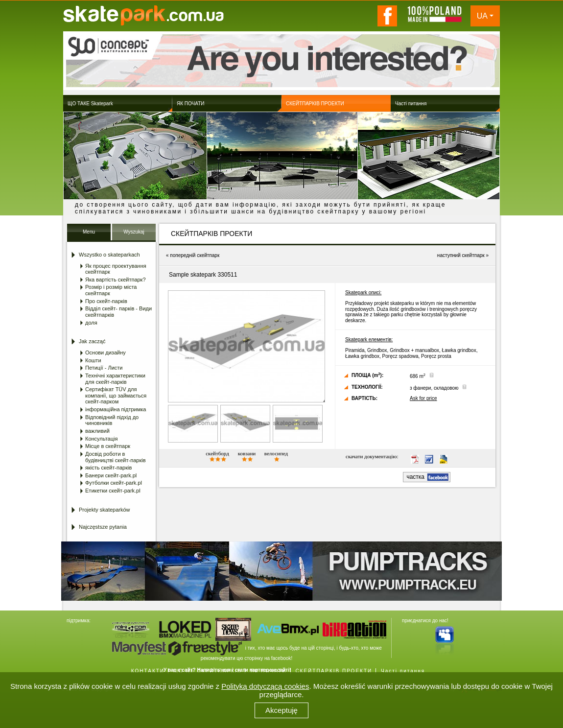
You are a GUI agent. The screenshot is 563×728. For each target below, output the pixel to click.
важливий (97, 431)
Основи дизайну (106, 352)
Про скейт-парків (106, 301)
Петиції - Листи (104, 368)
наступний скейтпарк (461, 255)
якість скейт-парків (108, 468)
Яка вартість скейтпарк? (116, 280)
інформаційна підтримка (116, 409)
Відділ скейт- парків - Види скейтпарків (118, 312)
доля (91, 323)
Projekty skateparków (105, 510)
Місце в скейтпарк (108, 446)
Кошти (93, 360)
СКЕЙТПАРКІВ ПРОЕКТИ (334, 671)
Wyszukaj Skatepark (134, 235)
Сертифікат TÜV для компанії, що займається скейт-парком (116, 395)
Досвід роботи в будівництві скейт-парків (116, 457)
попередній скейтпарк (195, 255)
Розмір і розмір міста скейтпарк (111, 290)
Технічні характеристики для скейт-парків (115, 379)
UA (482, 16)
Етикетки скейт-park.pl (113, 491)
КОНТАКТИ (148, 671)
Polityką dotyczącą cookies (265, 686)
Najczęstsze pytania (103, 527)
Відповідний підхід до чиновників (112, 420)
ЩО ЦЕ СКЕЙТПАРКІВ (208, 671)
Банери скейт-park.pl (111, 475)
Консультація (101, 439)
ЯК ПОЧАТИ (268, 671)
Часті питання (403, 671)
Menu (89, 232)
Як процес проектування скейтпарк (116, 269)
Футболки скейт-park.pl (114, 483)
